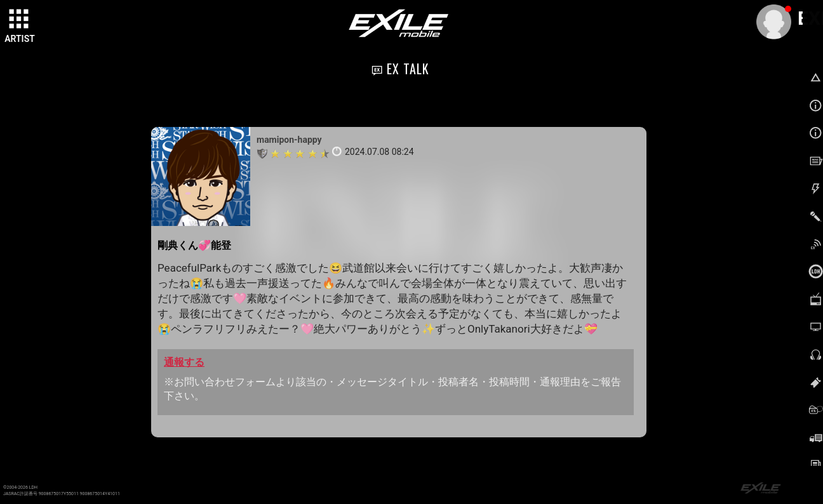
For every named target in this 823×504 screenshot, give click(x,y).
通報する (184, 362)
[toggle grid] (20, 20)
